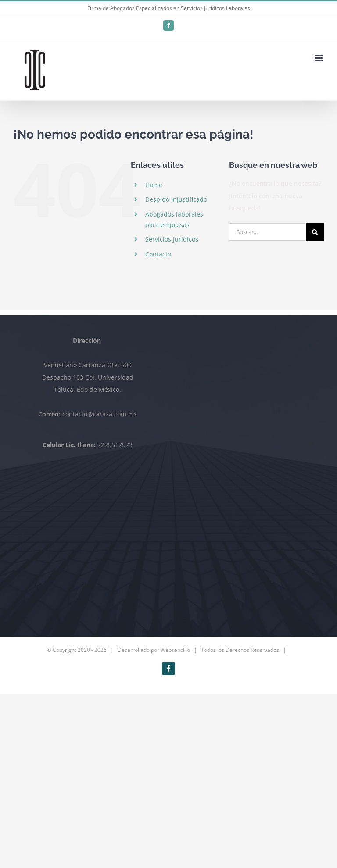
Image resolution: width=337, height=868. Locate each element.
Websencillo (175, 650)
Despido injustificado (176, 199)
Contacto (158, 254)
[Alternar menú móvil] (319, 58)
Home (154, 185)
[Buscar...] (268, 232)
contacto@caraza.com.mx (100, 414)
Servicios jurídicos (172, 239)
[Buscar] (315, 232)
